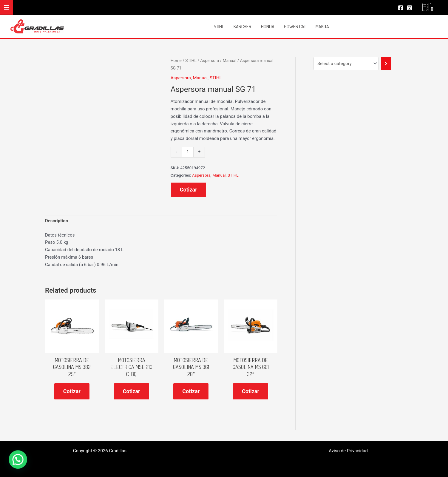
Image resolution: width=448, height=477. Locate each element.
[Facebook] (401, 8)
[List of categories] (346, 64)
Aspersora (210, 61)
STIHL (191, 61)
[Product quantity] (188, 152)
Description (57, 221)
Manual (230, 61)
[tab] (57, 221)
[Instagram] (410, 8)
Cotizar (189, 190)
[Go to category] (386, 64)
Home (176, 61)
